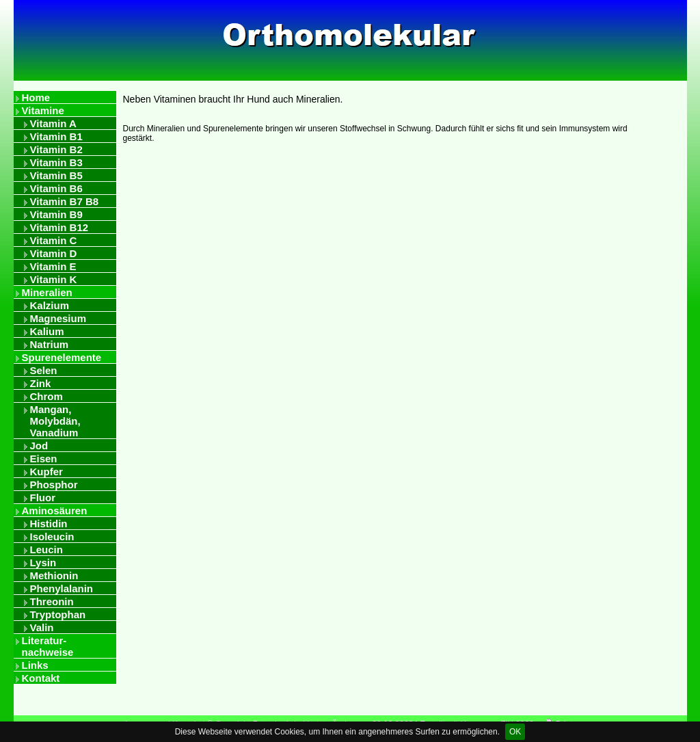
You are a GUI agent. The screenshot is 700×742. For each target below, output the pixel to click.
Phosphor (54, 485)
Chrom (46, 396)
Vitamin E (53, 266)
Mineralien (47, 292)
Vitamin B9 (56, 214)
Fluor (43, 498)
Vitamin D (54, 253)
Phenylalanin (62, 588)
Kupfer (46, 472)
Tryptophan (58, 614)
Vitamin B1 (56, 136)
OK (515, 732)
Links (35, 665)
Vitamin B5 (56, 175)
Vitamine (43, 110)
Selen (44, 370)
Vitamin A (53, 123)
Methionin (54, 575)
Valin (42, 627)
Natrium (50, 344)
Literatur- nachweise (48, 646)
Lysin (43, 562)
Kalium (47, 331)
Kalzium (50, 305)
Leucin (46, 549)
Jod (39, 446)
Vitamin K (54, 279)
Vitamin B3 (56, 162)
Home (36, 97)
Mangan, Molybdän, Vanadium (55, 421)
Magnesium (58, 318)
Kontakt (41, 678)
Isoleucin (52, 536)
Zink (41, 383)
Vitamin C (54, 240)
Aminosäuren (55, 511)
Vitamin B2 (56, 149)
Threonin (52, 601)
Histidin (49, 524)
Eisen (44, 459)
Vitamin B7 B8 (65, 201)
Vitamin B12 (59, 227)
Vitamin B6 (56, 188)
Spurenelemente (62, 357)
